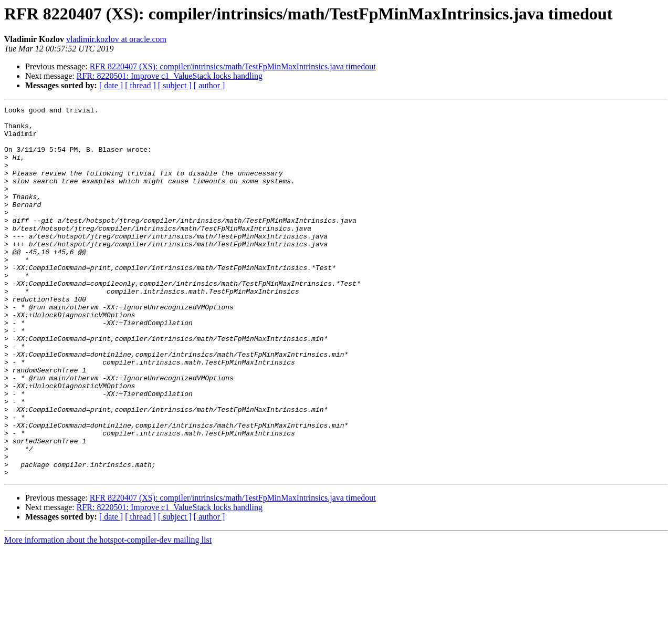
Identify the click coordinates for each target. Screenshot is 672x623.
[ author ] (209, 85)
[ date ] (111, 85)
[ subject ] (175, 85)
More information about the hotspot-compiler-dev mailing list (108, 614)
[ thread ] (140, 85)
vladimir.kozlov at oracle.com (116, 39)
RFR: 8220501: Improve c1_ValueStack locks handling (170, 76)
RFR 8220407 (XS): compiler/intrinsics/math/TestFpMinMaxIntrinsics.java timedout (233, 66)
